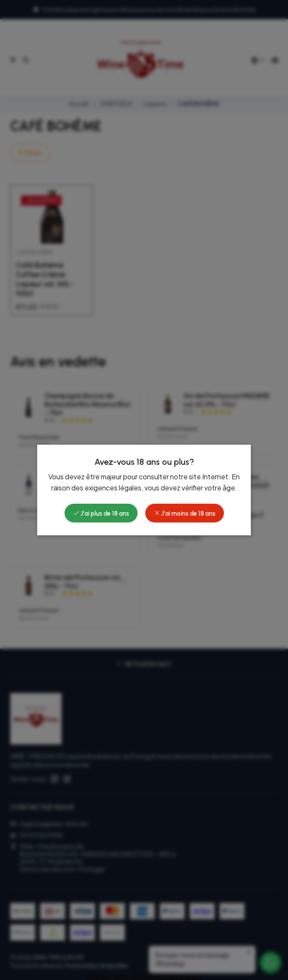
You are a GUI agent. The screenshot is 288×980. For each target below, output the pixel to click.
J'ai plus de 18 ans (101, 514)
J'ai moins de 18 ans (185, 514)
